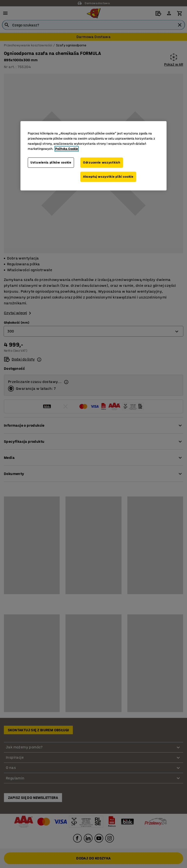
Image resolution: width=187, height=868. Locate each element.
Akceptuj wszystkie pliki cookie (108, 177)
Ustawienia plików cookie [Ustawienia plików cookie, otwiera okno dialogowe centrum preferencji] (51, 163)
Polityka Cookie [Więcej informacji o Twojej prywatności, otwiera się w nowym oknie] (67, 149)
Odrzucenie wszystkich (102, 163)
